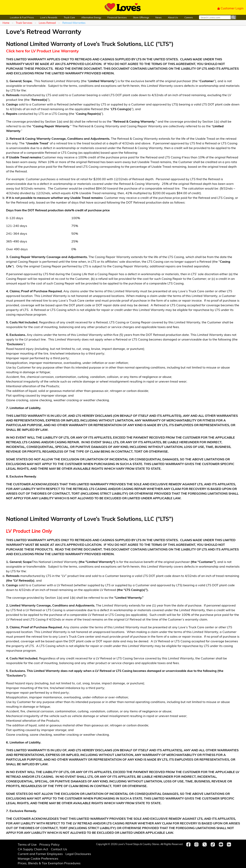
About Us (173, 17)
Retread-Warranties (74, 23)
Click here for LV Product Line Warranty (42, 51)
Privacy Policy (50, 844)
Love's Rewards (49, 17)
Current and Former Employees (40, 854)
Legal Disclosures (78, 854)
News (158, 17)
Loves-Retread (47, 23)
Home (6, 23)
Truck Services (24, 23)
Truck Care (69, 17)
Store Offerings (141, 17)
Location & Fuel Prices (22, 17)
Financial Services (117, 17)
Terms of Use (27, 844)
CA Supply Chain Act (33, 849)
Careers (189, 17)
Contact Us (59, 849)
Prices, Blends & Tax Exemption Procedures (49, 863)
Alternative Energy (91, 17)
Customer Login (230, 8)
